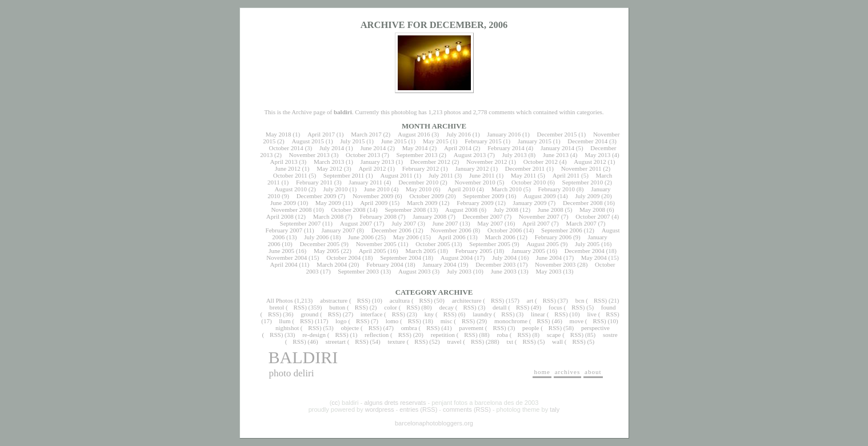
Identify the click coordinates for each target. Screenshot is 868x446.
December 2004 (585, 251)
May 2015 (436, 141)
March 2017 (366, 134)
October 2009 (426, 196)
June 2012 (288, 168)
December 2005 (319, 244)
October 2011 (290, 175)
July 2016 (459, 134)
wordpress (380, 409)
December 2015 (557, 134)
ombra (409, 328)
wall (557, 341)
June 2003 (504, 271)
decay (446, 307)
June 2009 (283, 203)
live (592, 314)
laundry (482, 314)
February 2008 (378, 216)
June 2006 (361, 237)
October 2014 (286, 148)
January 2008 (429, 216)
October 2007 (593, 216)
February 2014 (506, 148)
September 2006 (562, 230)
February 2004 (385, 264)
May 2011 (524, 175)
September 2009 (483, 196)
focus (555, 307)
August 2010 (291, 189)
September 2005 (490, 244)
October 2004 (343, 258)
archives (568, 372)
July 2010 (335, 189)
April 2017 (321, 134)
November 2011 (581, 168)
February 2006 (553, 237)
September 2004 (401, 258)
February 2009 (475, 203)
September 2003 (358, 271)
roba (502, 335)
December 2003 (495, 264)
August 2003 (415, 271)
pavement (471, 328)
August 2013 (470, 155)
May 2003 (548, 271)
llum (285, 321)
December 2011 (525, 168)
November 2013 (309, 155)
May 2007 (490, 223)
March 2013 (329, 162)
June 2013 (556, 155)
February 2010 (556, 189)
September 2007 (301, 223)
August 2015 (308, 141)
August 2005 (543, 244)
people (531, 328)
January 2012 (472, 168)
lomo (392, 321)
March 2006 (500, 237)
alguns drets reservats (395, 403)
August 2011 (397, 175)
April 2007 (536, 223)
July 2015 (352, 141)
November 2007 (539, 216)
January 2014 (557, 148)
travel (454, 341)
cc (335, 403)
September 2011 (344, 175)
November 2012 (487, 162)
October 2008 (348, 210)
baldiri (303, 357)
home (542, 372)
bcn (580, 300)
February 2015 (483, 141)
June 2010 (377, 189)
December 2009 (317, 196)
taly (555, 409)
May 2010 (419, 189)
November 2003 (555, 264)
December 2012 (430, 162)
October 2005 (433, 244)
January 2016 (504, 134)
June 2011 (482, 175)
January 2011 (365, 182)
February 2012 (421, 168)
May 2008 (592, 210)
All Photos (280, 300)
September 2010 (583, 182)
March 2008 (328, 216)
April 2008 (280, 216)
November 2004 (287, 258)
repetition (443, 335)
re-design (314, 335)
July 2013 (515, 155)
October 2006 (505, 230)
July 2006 (316, 237)
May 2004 (594, 258)
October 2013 (363, 155)
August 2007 (356, 223)
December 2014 (587, 141)
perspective (595, 328)
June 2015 (394, 141)
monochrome (511, 321)
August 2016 (414, 134)
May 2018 (279, 134)
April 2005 (373, 251)
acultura (400, 300)
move (577, 321)
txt (510, 341)
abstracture (334, 300)
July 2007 (404, 223)
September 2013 (417, 155)
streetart (335, 341)
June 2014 (373, 148)
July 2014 (332, 148)
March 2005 (420, 251)
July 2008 (506, 210)
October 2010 (529, 182)
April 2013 (284, 162)
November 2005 (376, 244)
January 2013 (377, 162)
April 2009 (374, 203)
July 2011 (441, 175)
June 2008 (551, 210)
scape (554, 335)
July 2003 (459, 271)
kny (429, 314)
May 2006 (406, 237)
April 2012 (372, 168)
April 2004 (283, 264)
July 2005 (587, 244)
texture (396, 341)
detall (499, 307)
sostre (610, 335)
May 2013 (597, 155)
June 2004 (549, 258)
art (530, 300)
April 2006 (452, 237)
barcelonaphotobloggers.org (434, 423)
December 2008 (583, 203)
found (609, 307)
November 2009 (373, 196)
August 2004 (457, 258)
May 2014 (415, 148)
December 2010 (418, 182)
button (337, 307)
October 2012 (541, 162)
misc (447, 321)
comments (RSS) (467, 409)
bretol (277, 307)
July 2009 (587, 196)
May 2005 (327, 251)
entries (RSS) (418, 409)
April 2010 (461, 189)
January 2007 (338, 230)
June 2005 (281, 251)
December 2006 (391, 230)
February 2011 (314, 182)
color (391, 307)
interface (371, 314)
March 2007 (581, 223)
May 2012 (329, 168)
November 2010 (475, 182)
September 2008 (405, 210)
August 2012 (590, 162)
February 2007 (284, 230)
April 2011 (566, 175)
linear (538, 314)
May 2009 (328, 203)
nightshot (287, 328)
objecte (350, 328)
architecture (467, 300)
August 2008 (461, 210)
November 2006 (451, 230)
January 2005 (528, 251)
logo (341, 321)
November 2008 (291, 210)
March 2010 (507, 189)
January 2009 (530, 203)
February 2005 (474, 251)
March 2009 (422, 203)
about (593, 372)
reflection (377, 335)
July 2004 (504, 258)
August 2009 (540, 196)
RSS (363, 300)
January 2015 (535, 141)
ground (309, 314)
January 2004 (439, 264)
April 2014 (458, 148)
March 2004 (332, 264)
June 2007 (445, 223)
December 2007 (483, 216)
